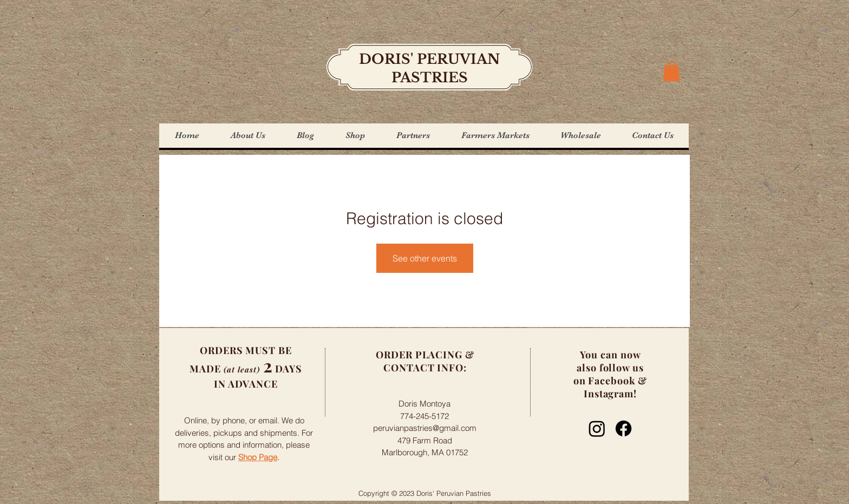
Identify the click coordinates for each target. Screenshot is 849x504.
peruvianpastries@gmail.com (425, 428)
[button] (671, 71)
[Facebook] (623, 428)
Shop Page (258, 457)
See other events (425, 258)
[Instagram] (597, 428)
